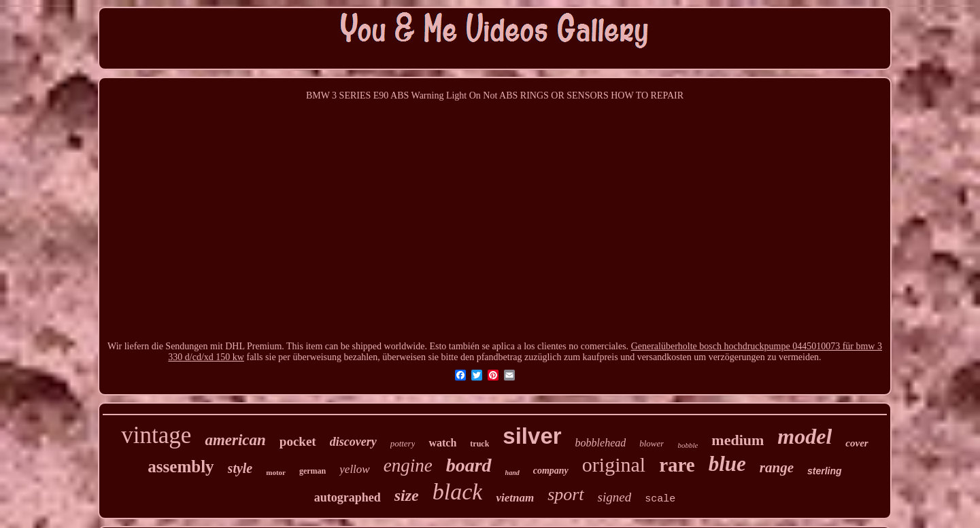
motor (276, 472)
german (312, 471)
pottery (403, 443)
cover (857, 443)
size (407, 495)
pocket (298, 441)
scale (660, 499)
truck (479, 444)
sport (565, 494)
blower (652, 443)
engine (408, 465)
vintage (156, 435)
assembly (181, 467)
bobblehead (601, 443)
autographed (348, 497)
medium (738, 440)
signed (615, 497)
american (235, 440)
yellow (354, 469)
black (458, 492)
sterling (825, 471)
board (469, 465)
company (551, 471)
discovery (353, 442)
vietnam (515, 498)
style (240, 468)
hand (512, 473)
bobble (688, 445)
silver (532, 436)
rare (677, 465)
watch (442, 443)
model (805, 436)
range (777, 468)
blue (727, 464)
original (614, 464)
